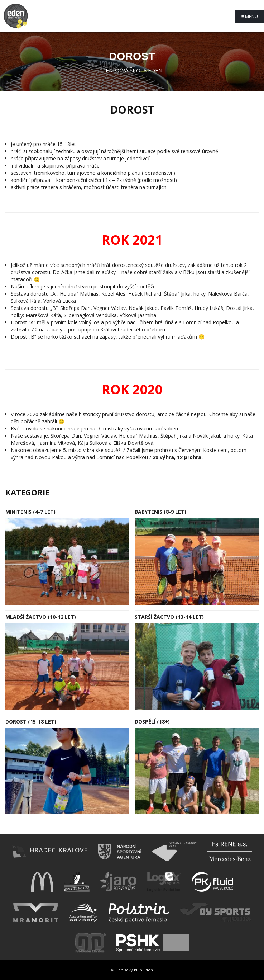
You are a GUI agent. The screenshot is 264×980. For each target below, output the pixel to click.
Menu (250, 16)
